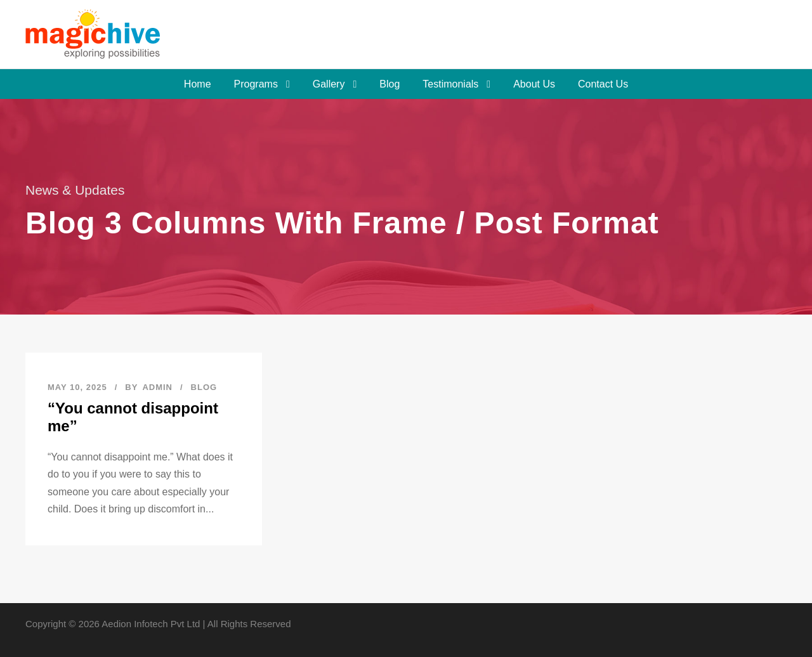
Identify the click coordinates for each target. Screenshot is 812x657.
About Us (534, 84)
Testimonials (450, 84)
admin (157, 387)
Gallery (329, 84)
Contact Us (603, 84)
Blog (390, 84)
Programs (256, 84)
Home (198, 84)
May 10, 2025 (77, 387)
